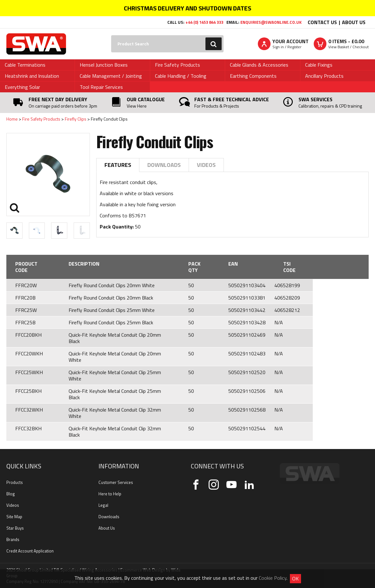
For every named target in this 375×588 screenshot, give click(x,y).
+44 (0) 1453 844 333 (204, 22)
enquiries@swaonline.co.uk (271, 22)
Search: (111, 35)
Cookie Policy (273, 578)
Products (15, 482)
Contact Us (322, 22)
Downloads (164, 165)
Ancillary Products (324, 76)
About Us (354, 22)
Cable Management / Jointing (111, 76)
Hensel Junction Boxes (104, 65)
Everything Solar (22, 87)
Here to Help (110, 494)
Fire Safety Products (177, 65)
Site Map (14, 517)
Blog (11, 494)
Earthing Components (253, 76)
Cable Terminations (25, 65)
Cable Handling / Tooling (181, 76)
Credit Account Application (30, 551)
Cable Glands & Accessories (259, 65)
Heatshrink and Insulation (32, 76)
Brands (13, 539)
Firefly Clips (76, 119)
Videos (206, 165)
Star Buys (15, 528)
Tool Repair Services (101, 87)
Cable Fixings (319, 65)
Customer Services (116, 482)
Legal (103, 505)
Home (12, 119)
